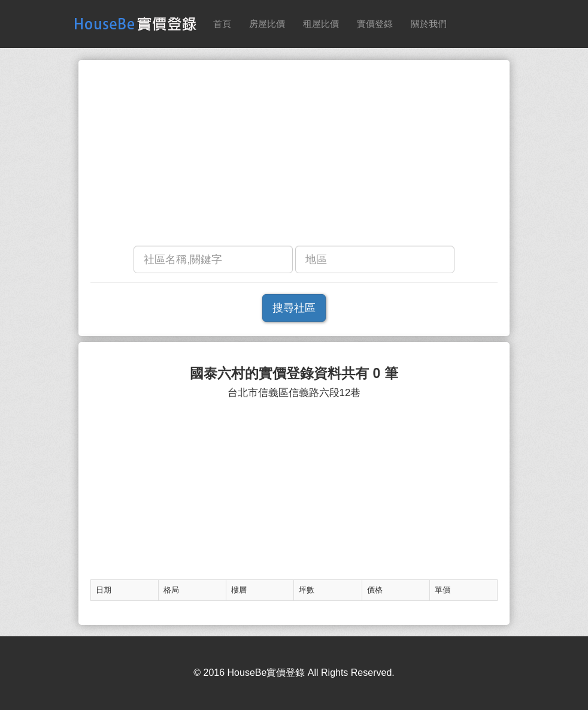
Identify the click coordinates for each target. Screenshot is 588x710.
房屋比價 (267, 24)
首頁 (222, 24)
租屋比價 (321, 24)
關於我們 (429, 24)
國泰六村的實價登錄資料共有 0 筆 (294, 374)
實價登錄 (375, 24)
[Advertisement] (294, 156)
